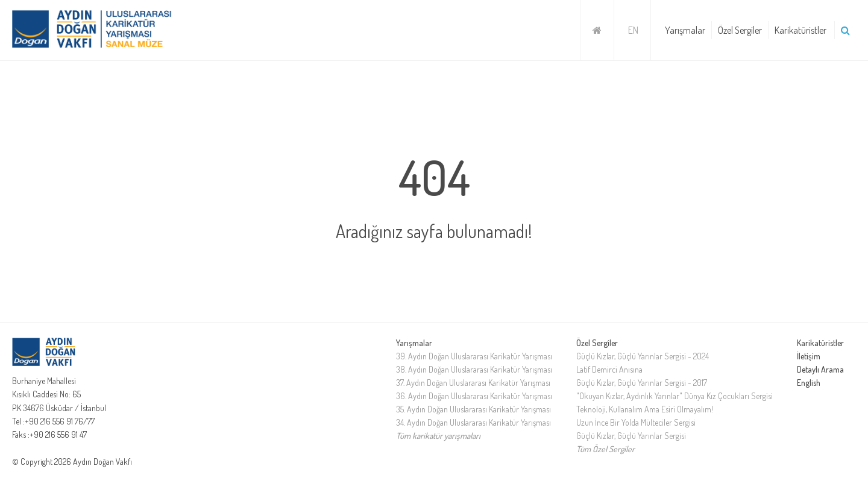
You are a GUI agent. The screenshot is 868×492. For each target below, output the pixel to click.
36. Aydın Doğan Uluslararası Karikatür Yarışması (474, 396)
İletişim (809, 356)
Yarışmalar (685, 30)
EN (633, 30)
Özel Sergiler (740, 30)
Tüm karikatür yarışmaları (438, 436)
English (809, 383)
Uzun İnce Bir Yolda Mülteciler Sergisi (636, 422)
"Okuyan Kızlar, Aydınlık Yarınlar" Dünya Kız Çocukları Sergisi (675, 396)
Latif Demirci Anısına (609, 369)
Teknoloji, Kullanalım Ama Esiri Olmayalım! (645, 409)
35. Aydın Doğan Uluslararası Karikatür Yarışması (473, 409)
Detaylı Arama (820, 369)
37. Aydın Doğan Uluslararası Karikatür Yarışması (473, 383)
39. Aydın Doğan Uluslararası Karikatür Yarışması (474, 356)
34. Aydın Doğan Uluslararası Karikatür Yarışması (473, 422)
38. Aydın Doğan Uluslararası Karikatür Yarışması (474, 369)
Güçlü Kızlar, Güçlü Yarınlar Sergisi (631, 436)
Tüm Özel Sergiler (605, 449)
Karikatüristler (800, 30)
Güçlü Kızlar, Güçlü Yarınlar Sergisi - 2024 (643, 356)
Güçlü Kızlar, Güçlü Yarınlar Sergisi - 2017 (642, 383)
